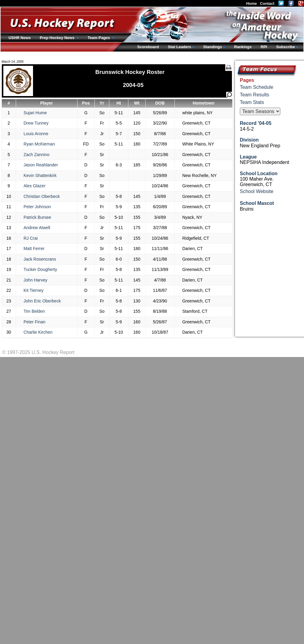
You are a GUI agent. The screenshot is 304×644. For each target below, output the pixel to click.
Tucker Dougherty (40, 269)
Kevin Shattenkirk (40, 175)
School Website (257, 191)
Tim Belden (34, 311)
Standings (213, 47)
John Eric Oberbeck (42, 301)
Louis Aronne (36, 134)
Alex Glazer (35, 186)
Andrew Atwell (37, 228)
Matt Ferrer (34, 249)
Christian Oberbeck (42, 196)
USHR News (20, 38)
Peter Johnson (37, 207)
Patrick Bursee (37, 217)
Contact (267, 3)
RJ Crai (31, 238)
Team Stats (252, 102)
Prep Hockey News (58, 38)
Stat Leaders (179, 47)
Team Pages (99, 38)
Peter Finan (35, 322)
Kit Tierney (34, 290)
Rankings (243, 47)
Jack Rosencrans (40, 259)
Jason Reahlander (41, 165)
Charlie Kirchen (38, 332)
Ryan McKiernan (39, 144)
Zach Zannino (37, 155)
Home (252, 3)
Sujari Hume (35, 113)
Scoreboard (148, 47)
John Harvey (36, 280)
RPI (264, 47)
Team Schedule (256, 87)
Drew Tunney (36, 123)
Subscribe (286, 47)
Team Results (254, 95)
